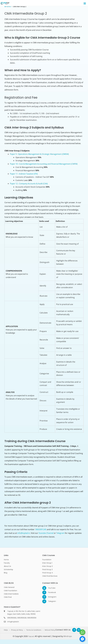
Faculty (7, 563)
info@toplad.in (24, 533)
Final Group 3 (47, 570)
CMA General (9, 587)
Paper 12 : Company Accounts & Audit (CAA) (29, 184)
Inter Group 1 (47, 563)
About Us (7, 566)
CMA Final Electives (50, 576)
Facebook (50, 592)
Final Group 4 (48, 573)
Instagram (50, 597)
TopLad (31, 636)
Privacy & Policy (17, 630)
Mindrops (68, 636)
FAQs (6, 630)
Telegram (60, 533)
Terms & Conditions (34, 630)
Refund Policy (50, 630)
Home (8, 7)
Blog (6, 573)
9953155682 (12, 618)
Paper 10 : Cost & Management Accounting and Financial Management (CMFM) (44, 164)
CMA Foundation (10, 591)
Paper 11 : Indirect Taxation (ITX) (24, 174)
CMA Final (8, 597)
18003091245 (41, 529)
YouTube (50, 588)
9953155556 (32, 618)
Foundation (47, 560)
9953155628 (22, 618)
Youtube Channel (46, 533)
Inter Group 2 (47, 566)
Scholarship (8, 570)
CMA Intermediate (11, 594)
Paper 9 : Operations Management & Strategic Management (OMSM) (39, 154)
